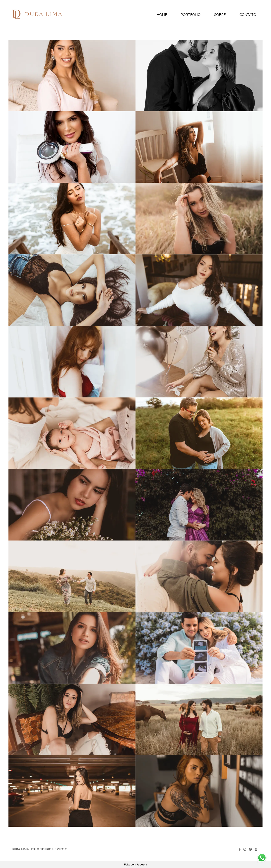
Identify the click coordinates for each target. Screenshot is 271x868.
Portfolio (191, 15)
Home (162, 15)
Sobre (220, 15)
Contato (248, 15)
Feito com (135, 865)
